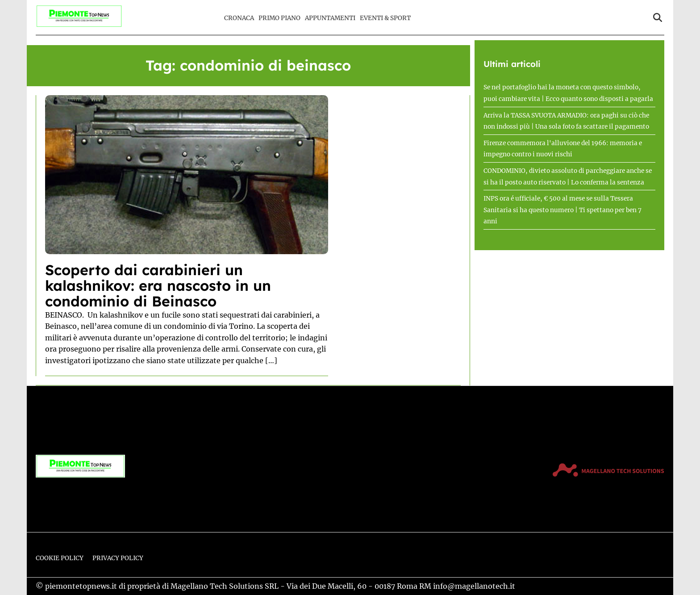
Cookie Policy (60, 558)
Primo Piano (279, 18)
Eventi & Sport (385, 18)
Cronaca (239, 18)
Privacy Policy (118, 558)
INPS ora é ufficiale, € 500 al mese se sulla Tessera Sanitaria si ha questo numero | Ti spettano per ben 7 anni (562, 210)
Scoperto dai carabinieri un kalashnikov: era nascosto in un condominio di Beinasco (158, 285)
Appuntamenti (330, 18)
